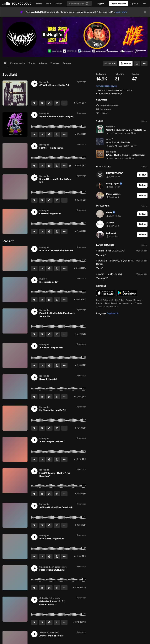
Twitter (102, 113)
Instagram (103, 109)
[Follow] (126, 63)
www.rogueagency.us (106, 86)
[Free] (70, 166)
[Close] (145, 12)
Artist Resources (113, 303)
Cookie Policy (118, 300)
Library (58, 4)
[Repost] (42, 103)
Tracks (32, 63)
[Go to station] (110, 63)
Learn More (121, 12)
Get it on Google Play (127, 293)
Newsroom (128, 303)
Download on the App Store (106, 293)
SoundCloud (17, 4)
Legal (99, 300)
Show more (102, 100)
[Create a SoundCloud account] (118, 4)
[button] (145, 4)
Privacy (106, 300)
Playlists (55, 63)
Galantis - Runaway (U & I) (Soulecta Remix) (115, 262)
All (5, 63)
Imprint (100, 303)
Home (39, 4)
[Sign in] (101, 4)
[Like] (34, 103)
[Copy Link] (57, 103)
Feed (48, 4)
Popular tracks (18, 63)
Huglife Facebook (107, 105)
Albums (43, 63)
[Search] (79, 4)
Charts (138, 303)
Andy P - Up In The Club (111, 274)
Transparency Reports (107, 306)
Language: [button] (107, 313)
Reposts (67, 63)
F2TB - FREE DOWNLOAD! (112, 251)
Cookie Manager (134, 300)
